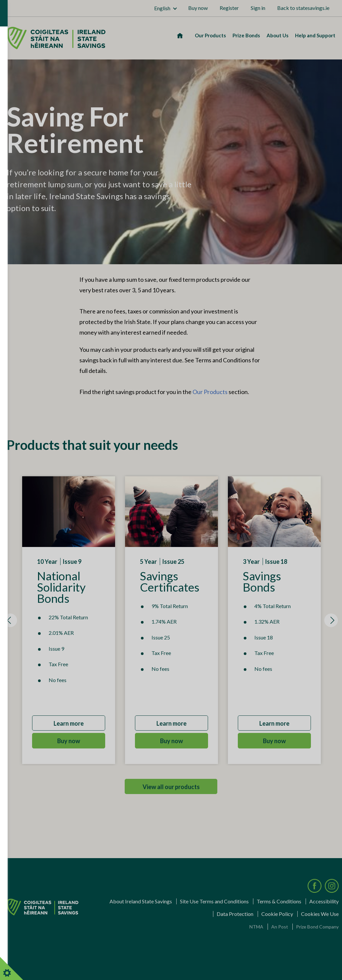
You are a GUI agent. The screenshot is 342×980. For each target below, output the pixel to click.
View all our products (171, 787)
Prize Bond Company (317, 927)
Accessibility (324, 901)
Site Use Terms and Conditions (214, 901)
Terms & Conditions (279, 901)
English (162, 8)
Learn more (69, 723)
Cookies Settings (15, 968)
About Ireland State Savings (141, 901)
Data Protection (235, 914)
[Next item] (331, 620)
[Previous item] (10, 620)
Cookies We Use (320, 914)
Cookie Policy (277, 914)
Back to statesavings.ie (303, 8)
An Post (280, 927)
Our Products (210, 35)
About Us (278, 35)
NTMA (256, 927)
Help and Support (315, 35)
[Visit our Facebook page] (315, 886)
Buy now (198, 8)
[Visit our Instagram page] (332, 886)
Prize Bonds (246, 35)
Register (229, 8)
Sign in (258, 8)
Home (178, 35)
